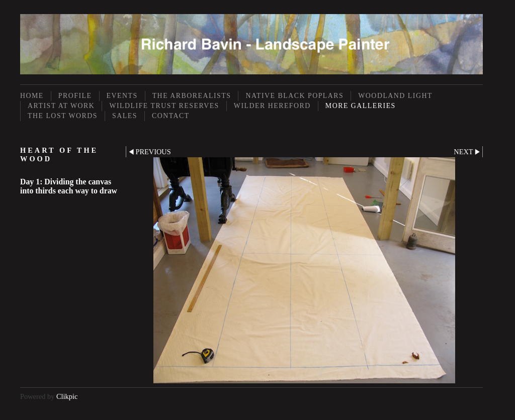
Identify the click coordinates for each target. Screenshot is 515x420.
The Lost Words (63, 116)
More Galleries (361, 106)
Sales (125, 116)
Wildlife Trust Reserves (164, 106)
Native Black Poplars (294, 96)
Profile (75, 96)
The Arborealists (192, 96)
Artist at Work (61, 106)
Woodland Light (395, 96)
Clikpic (67, 396)
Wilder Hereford (272, 106)
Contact (171, 116)
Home (32, 96)
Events (122, 96)
